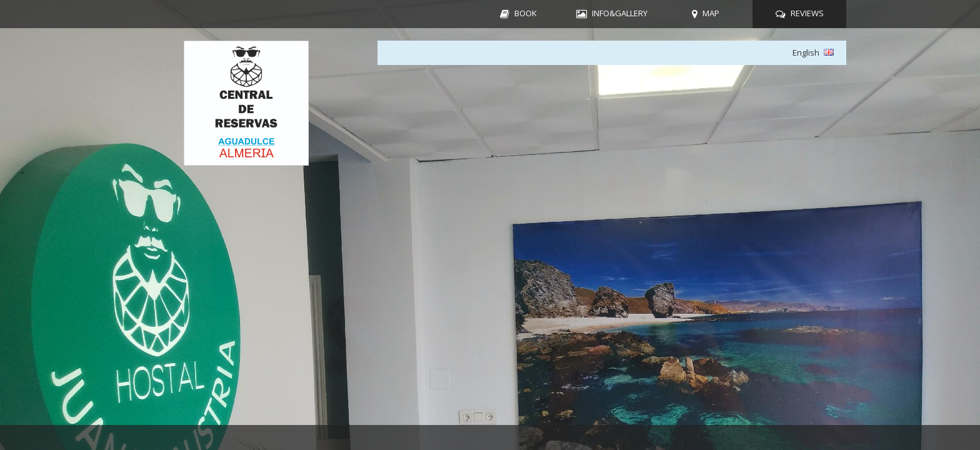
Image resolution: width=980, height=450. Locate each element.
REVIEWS (807, 13)
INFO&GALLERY (620, 13)
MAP (711, 13)
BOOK (526, 13)
